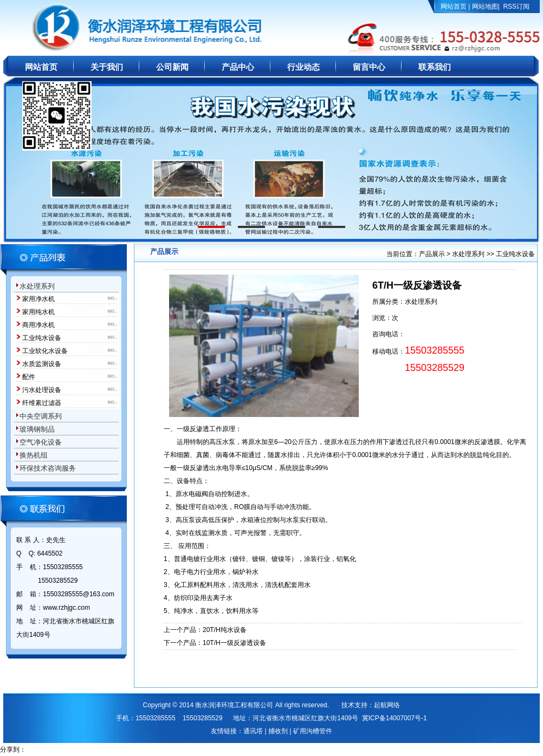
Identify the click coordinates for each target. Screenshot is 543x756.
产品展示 (433, 254)
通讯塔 (253, 731)
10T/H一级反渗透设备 (234, 643)
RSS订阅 (516, 6)
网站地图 (485, 6)
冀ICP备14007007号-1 (395, 718)
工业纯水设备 (515, 254)
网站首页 (454, 6)
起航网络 (387, 705)
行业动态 (303, 67)
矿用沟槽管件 (313, 731)
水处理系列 (468, 254)
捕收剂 (278, 731)
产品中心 (238, 67)
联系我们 (435, 67)
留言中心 (369, 67)
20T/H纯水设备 (225, 630)
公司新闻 (172, 67)
